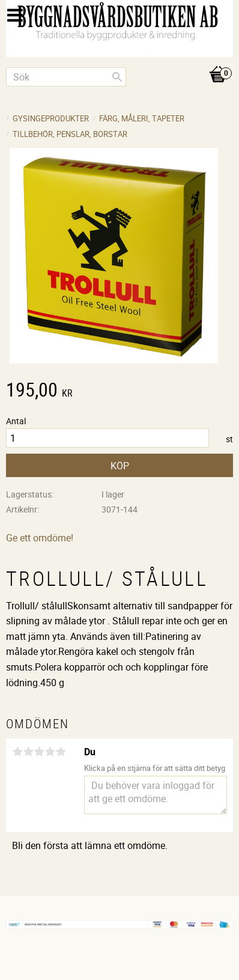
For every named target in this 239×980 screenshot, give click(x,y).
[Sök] (117, 77)
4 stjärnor (50, 752)
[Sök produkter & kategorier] (66, 77)
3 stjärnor (39, 752)
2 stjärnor (28, 752)
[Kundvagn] (119, 62)
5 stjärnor (61, 752)
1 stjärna (17, 752)
